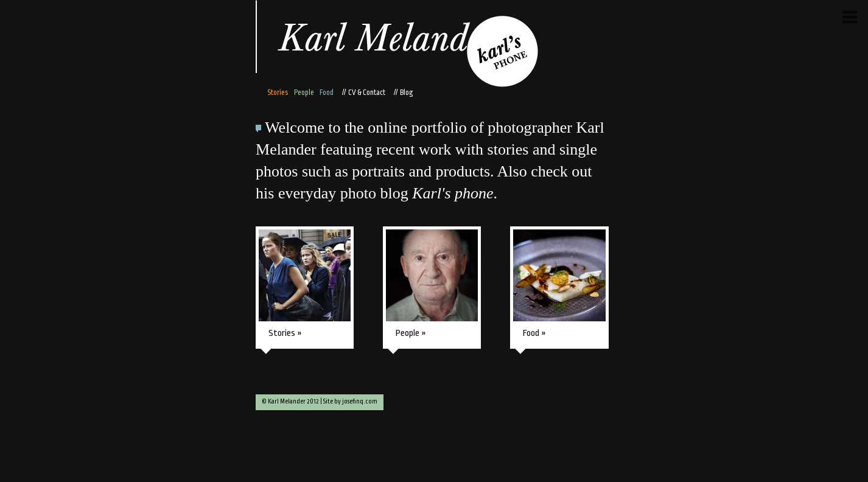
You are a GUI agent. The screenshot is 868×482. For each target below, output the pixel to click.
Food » (534, 333)
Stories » (285, 333)
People (304, 93)
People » (411, 333)
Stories (278, 93)
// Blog (402, 93)
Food (327, 93)
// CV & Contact (362, 93)
